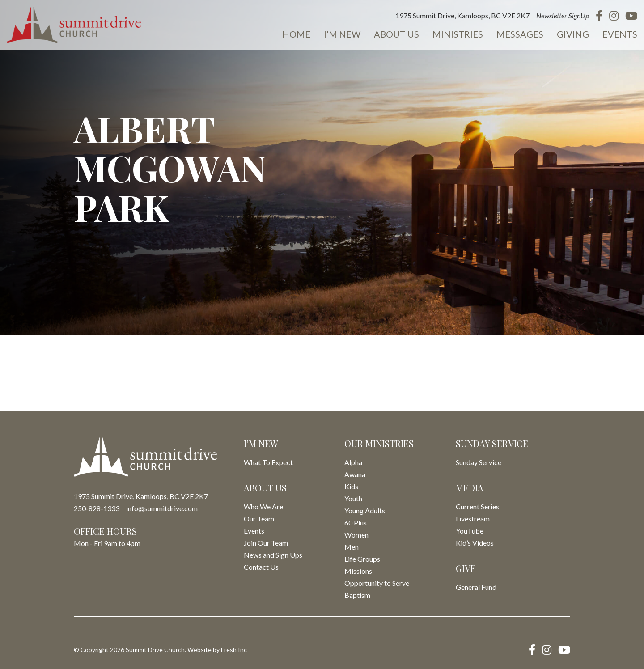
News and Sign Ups (273, 555)
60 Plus (356, 523)
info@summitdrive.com (162, 508)
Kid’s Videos (475, 543)
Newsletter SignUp (563, 15)
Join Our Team (266, 543)
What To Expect (268, 462)
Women (356, 535)
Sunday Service (479, 462)
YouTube (470, 531)
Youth (353, 498)
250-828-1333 (97, 508)
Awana (355, 474)
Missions (358, 571)
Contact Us (261, 567)
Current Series (477, 506)
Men (352, 547)
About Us (396, 34)
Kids (351, 486)
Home (296, 34)
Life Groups (362, 559)
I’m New (342, 34)
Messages (520, 34)
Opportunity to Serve (377, 583)
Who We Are (263, 506)
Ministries (458, 34)
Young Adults (365, 510)
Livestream (473, 519)
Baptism (357, 595)
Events (620, 34)
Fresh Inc (234, 650)
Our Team (259, 519)
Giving (573, 34)
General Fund (476, 587)
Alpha (353, 462)
